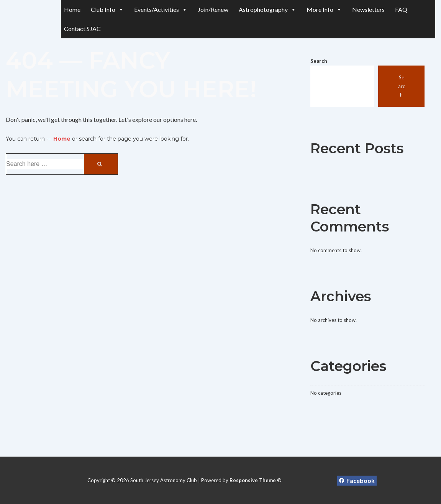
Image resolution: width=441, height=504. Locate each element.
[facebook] (357, 481)
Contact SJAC (82, 29)
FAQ (401, 9)
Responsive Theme (253, 480)
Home (72, 9)
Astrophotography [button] (267, 10)
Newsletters (368, 9)
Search (319, 61)
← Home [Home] (58, 139)
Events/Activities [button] (161, 10)
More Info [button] (324, 10)
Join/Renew (213, 9)
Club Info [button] (107, 10)
